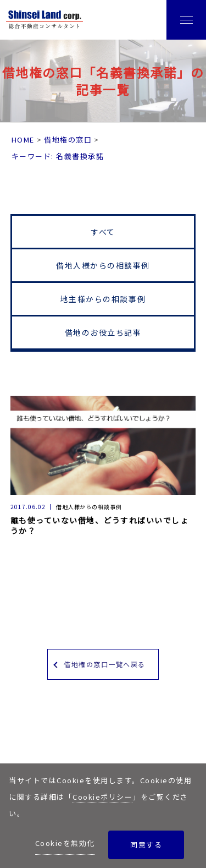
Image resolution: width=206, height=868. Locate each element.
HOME (23, 140)
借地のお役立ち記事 (103, 332)
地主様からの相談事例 (103, 299)
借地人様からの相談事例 (103, 265)
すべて (103, 232)
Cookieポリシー (102, 797)
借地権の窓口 (68, 140)
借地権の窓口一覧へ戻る (105, 664)
